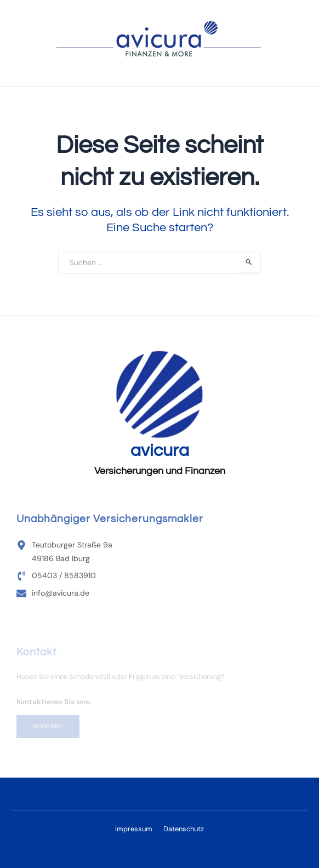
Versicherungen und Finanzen (160, 471)
